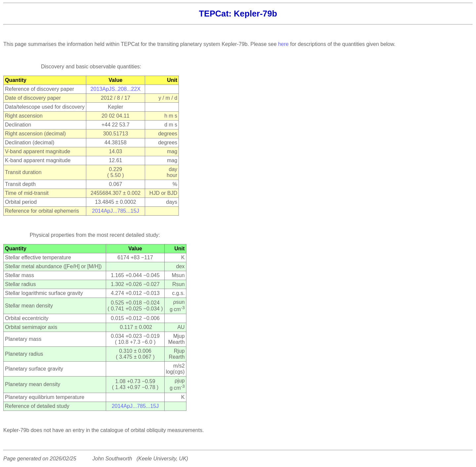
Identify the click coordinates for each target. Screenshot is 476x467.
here (283, 44)
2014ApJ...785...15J (115, 211)
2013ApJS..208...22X (116, 89)
